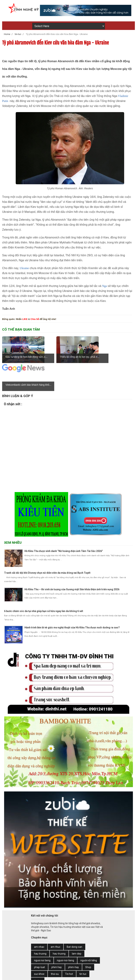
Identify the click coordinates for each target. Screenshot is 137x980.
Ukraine (24, 268)
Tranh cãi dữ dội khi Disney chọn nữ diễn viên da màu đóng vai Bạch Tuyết (47, 545)
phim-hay (73, 939)
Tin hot (69, 946)
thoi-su (55, 946)
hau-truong (59, 926)
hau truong (40, 926)
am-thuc (55, 919)
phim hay (57, 939)
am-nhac (39, 919)
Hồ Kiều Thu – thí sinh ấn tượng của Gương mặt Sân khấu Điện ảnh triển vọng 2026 (72, 561)
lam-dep (77, 926)
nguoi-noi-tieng (65, 932)
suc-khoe (39, 946)
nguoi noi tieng (42, 932)
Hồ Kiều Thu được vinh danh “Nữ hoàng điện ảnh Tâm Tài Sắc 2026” (64, 523)
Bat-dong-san (74, 919)
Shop (88, 939)
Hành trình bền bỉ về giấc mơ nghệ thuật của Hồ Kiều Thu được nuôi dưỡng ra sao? (72, 600)
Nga (104, 286)
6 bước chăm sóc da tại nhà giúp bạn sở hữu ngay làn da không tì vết (44, 583)
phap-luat (40, 939)
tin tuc (83, 946)
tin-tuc (38, 953)
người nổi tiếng (89, 932)
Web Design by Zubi (84, 975)
